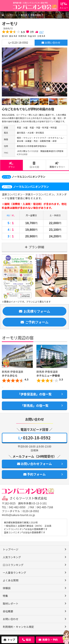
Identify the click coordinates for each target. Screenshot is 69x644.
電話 (28, 640)
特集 (5, 596)
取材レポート (11, 603)
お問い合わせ (51, 43)
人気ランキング (12, 557)
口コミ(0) (34, 165)
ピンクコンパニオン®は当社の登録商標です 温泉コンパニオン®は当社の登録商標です (26, 531)
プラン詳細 (36, 247)
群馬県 (24, 15)
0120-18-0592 (18, 43)
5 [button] (25, 387)
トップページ (10, 15)
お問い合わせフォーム (34, 464)
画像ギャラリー (57, 165)
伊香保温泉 (36, 15)
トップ (11, 640)
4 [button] (19, 387)
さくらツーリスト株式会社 (28, 498)
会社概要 (8, 611)
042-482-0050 (17, 507)
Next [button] (65, 365)
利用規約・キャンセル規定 (18, 627)
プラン (11, 165)
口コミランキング (13, 565)
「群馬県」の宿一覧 (34, 406)
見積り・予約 (50, 640)
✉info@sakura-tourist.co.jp (18, 515)
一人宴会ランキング (14, 573)
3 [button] (14, 387)
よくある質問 (11, 580)
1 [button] (3, 387)
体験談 (7, 588)
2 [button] (8, 387)
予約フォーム (34, 474)
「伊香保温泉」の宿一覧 (34, 394)
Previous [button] (4, 365)
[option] (34, 72)
